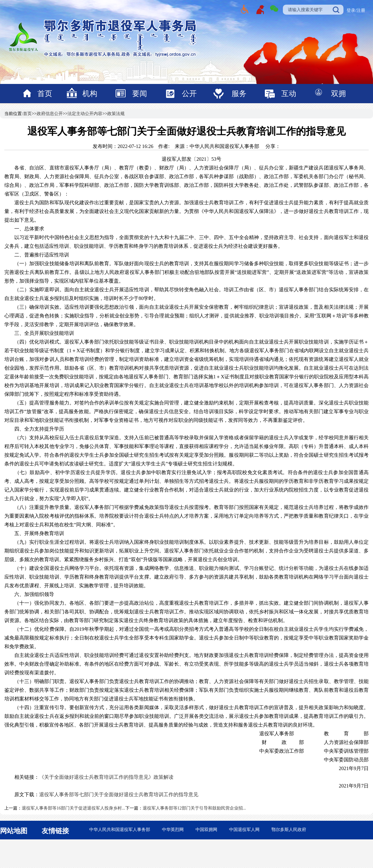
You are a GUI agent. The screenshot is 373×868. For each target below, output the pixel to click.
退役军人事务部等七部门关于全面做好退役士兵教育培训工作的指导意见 (119, 794)
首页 (45, 94)
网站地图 (14, 831)
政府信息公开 (50, 114)
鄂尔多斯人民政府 (289, 830)
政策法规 (116, 114)
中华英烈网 (173, 830)
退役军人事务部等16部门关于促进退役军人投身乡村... (74, 808)
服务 (239, 94)
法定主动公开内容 (85, 114)
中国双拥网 (206, 830)
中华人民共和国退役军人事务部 (120, 830)
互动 (289, 94)
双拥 (338, 94)
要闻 (140, 94)
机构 (90, 94)
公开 (189, 94)
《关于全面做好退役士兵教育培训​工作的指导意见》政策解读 (106, 777)
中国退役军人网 (244, 830)
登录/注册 (356, 10)
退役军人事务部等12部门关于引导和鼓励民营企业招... (194, 808)
